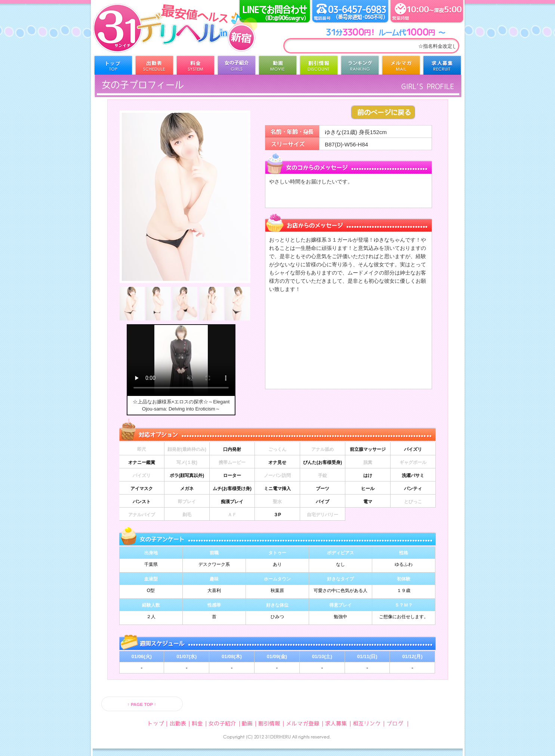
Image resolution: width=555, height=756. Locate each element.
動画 (278, 67)
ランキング (360, 67)
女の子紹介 (237, 67)
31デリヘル (152, 37)
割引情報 (319, 67)
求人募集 (442, 67)
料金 (195, 67)
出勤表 (154, 67)
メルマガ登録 (401, 67)
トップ (113, 67)
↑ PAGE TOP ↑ (142, 704)
